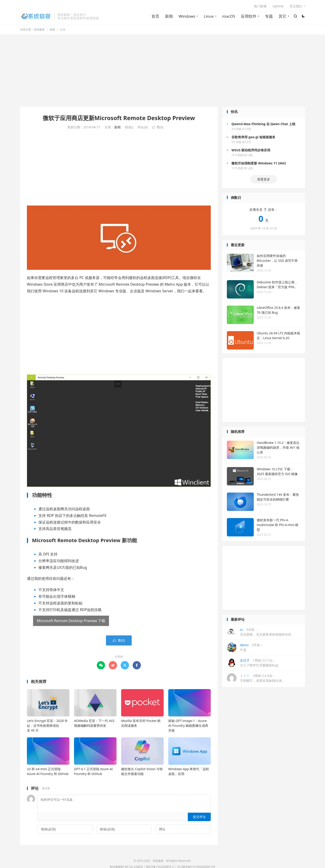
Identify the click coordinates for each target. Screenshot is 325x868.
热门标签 (260, 6)
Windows (187, 16)
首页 (155, 16)
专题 (269, 16)
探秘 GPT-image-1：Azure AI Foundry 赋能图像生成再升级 (188, 726)
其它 (282, 16)
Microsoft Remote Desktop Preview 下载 (71, 621)
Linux (209, 16)
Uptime (278, 6)
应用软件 (249, 16)
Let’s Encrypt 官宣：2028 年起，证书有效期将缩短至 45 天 (47, 726)
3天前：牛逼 (245, 647)
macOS (229, 16)
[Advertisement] (162, 71)
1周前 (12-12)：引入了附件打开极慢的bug (252, 663)
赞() (158, 127)
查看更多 (264, 179)
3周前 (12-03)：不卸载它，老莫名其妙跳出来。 (256, 678)
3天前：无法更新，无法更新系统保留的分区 (259, 632)
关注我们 (296, 6)
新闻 (169, 16)
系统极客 (36, 16)
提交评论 (199, 817)
